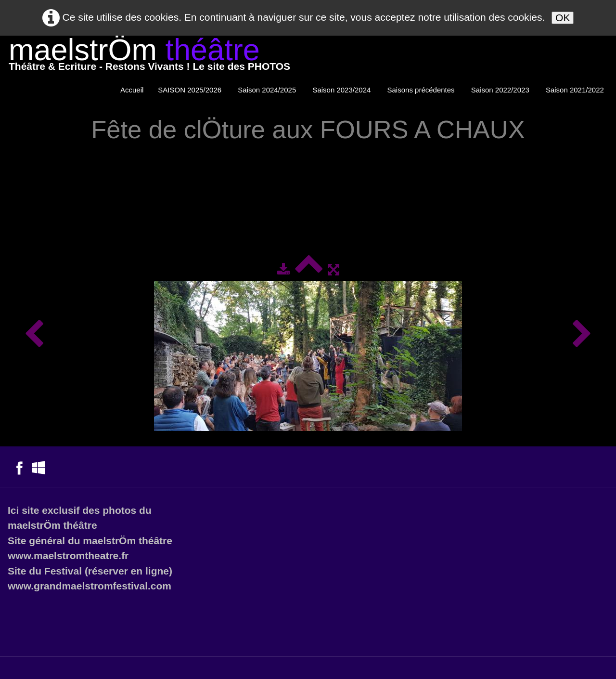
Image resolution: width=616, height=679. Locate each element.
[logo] (149, 57)
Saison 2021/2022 (576, 90)
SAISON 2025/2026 (191, 90)
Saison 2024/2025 (268, 90)
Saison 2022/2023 (501, 90)
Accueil (132, 90)
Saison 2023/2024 (342, 90)
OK (563, 18)
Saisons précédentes (422, 90)
